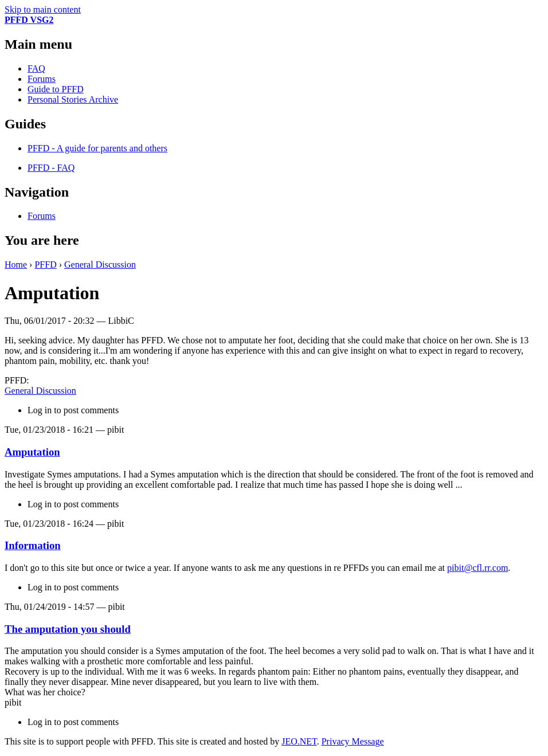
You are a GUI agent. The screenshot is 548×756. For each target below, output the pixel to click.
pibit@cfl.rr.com (477, 568)
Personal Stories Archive (73, 99)
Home (16, 265)
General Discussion (100, 265)
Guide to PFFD (56, 89)
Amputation (32, 452)
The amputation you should (68, 629)
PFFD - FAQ (51, 168)
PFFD (45, 265)
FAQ (36, 68)
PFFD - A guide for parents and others (97, 148)
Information (33, 545)
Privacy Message (353, 741)
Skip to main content (43, 9)
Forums (42, 79)
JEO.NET (299, 741)
